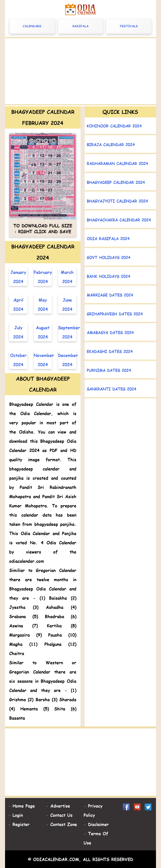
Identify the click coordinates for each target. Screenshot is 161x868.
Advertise (60, 806)
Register (21, 824)
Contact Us (61, 815)
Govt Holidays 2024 (109, 257)
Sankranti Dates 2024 (112, 389)
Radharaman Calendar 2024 (117, 163)
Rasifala (80, 26)
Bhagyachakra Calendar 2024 (119, 220)
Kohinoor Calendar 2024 (114, 126)
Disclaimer (98, 824)
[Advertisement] (80, 72)
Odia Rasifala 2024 (108, 238)
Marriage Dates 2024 (110, 295)
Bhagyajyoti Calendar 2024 (117, 201)
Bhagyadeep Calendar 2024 (116, 182)
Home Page (24, 806)
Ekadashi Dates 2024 (110, 351)
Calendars (32, 26)
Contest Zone (64, 824)
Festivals (129, 26)
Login (18, 815)
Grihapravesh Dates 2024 (115, 314)
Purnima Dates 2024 (109, 370)
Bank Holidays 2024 (108, 276)
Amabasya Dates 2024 (110, 332)
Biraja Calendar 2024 (111, 144)
